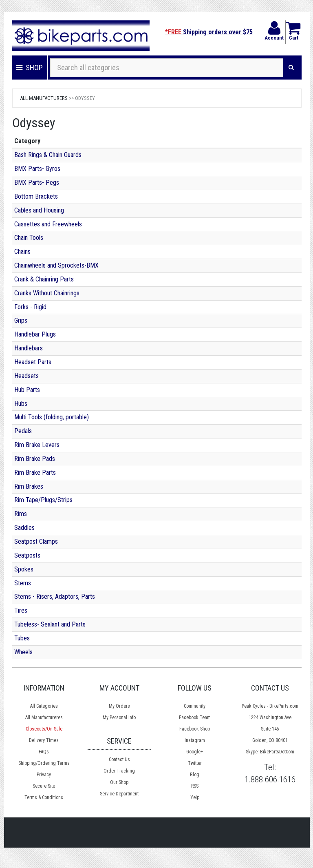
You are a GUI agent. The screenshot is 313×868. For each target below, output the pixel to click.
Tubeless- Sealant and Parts (50, 624)
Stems (23, 583)
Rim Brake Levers (37, 445)
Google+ (195, 752)
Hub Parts (27, 390)
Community (195, 706)
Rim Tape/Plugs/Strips (43, 500)
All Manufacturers (44, 98)
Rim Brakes (29, 486)
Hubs (21, 404)
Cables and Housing (39, 210)
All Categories (44, 706)
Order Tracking (119, 771)
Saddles (24, 528)
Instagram (195, 740)
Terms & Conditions (44, 797)
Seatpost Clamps (36, 541)
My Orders (119, 706)
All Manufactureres (44, 717)
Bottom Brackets (36, 196)
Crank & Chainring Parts (44, 279)
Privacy (44, 775)
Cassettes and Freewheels (48, 224)
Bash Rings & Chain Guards (48, 155)
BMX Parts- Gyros (37, 169)
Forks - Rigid (30, 307)
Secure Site (44, 786)
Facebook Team (195, 717)
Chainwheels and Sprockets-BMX (56, 265)
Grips (21, 320)
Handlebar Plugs (35, 334)
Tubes (22, 638)
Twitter (195, 763)
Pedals (23, 431)
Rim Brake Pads (35, 459)
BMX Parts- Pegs (37, 183)
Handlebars (29, 348)
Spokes (24, 569)
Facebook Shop (195, 729)
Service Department (119, 794)
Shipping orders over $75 (209, 32)
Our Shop (119, 782)
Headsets (26, 376)
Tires (21, 610)
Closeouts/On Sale (44, 729)
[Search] (291, 68)
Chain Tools (29, 238)
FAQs (44, 752)
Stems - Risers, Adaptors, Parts (55, 597)
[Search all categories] (167, 68)
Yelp (195, 797)
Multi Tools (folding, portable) (52, 417)
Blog (195, 775)
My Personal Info (119, 717)
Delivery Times (44, 740)
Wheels (23, 652)
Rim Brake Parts (35, 473)
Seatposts (27, 555)
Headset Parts (33, 362)
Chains (22, 251)
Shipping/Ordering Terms (44, 763)
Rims (21, 514)
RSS (195, 786)
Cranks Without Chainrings (47, 293)
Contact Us (119, 759)
